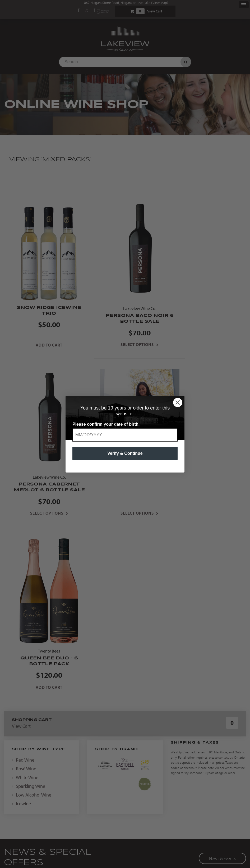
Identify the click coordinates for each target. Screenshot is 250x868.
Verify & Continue (125, 453)
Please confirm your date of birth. (106, 424)
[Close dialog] (178, 402)
